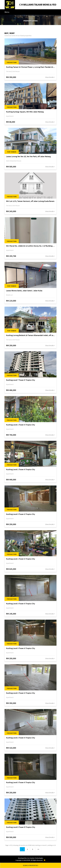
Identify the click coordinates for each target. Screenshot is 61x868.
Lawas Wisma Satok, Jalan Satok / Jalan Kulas (24, 291)
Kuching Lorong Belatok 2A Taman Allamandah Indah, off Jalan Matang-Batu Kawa (30, 335)
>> (38, 849)
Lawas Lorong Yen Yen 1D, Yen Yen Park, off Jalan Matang (28, 157)
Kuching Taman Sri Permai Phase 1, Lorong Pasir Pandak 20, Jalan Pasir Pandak (30, 67)
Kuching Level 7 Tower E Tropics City (21, 380)
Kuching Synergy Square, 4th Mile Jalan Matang (25, 112)
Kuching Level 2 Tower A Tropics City (21, 693)
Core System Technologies (35, 858)
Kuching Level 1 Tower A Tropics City (21, 425)
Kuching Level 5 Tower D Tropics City (21, 827)
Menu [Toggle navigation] (7, 12)
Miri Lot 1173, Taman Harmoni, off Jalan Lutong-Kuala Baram (30, 201)
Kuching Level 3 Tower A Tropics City (21, 514)
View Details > (50, 77)
